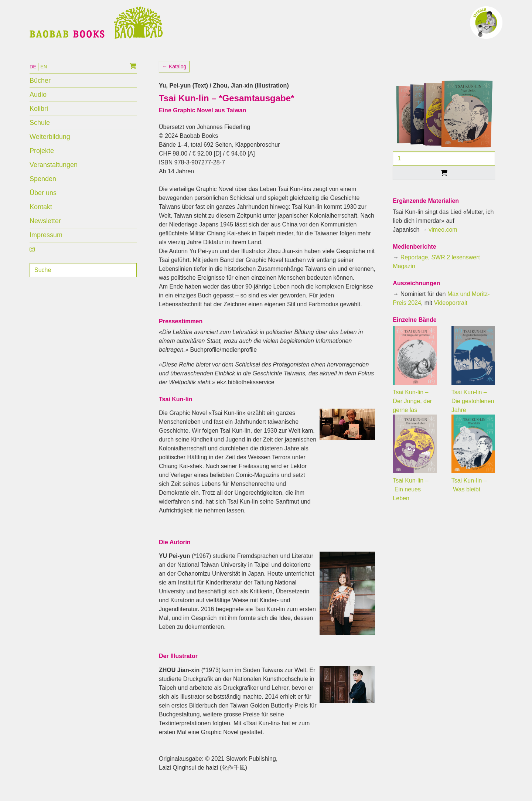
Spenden (43, 192)
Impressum (46, 248)
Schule (40, 136)
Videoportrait (451, 316)
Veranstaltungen (54, 178)
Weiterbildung (50, 150)
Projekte (42, 164)
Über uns (43, 206)
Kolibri (39, 122)
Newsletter (45, 234)
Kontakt (41, 220)
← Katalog (174, 80)
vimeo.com (443, 243)
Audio (38, 108)
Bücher (40, 94)
